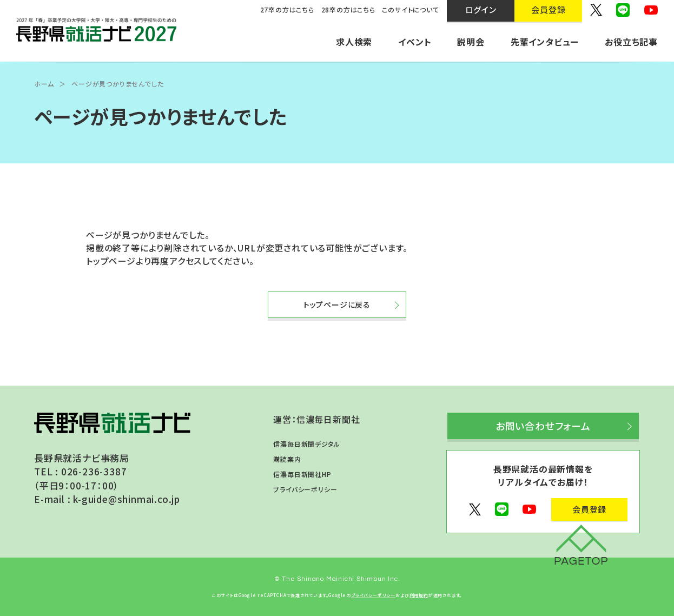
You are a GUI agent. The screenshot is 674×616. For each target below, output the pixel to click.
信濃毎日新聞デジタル (306, 444)
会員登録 (589, 509)
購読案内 (287, 459)
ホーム (44, 84)
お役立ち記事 (631, 42)
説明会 (471, 42)
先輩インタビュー (545, 42)
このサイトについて (410, 9)
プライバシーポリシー (305, 489)
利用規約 (419, 595)
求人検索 (354, 42)
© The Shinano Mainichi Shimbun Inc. (337, 579)
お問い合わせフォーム (543, 426)
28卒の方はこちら (348, 9)
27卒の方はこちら (287, 9)
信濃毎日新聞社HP (302, 474)
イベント (415, 42)
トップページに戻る (337, 304)
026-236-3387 (94, 471)
